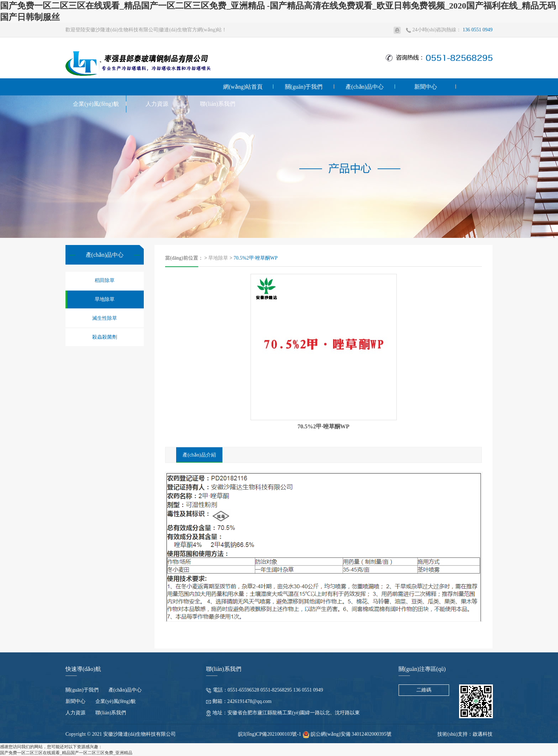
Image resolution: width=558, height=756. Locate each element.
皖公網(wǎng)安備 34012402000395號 (347, 734)
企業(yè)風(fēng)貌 (96, 104)
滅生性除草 (105, 318)
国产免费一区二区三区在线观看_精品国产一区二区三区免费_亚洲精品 (66, 753)
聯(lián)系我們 (218, 104)
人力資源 (157, 104)
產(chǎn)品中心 (365, 87)
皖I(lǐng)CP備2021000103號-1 (270, 734)
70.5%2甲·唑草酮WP (256, 258)
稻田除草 (105, 280)
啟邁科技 (483, 734)
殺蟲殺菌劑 (105, 337)
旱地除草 (105, 299)
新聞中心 (426, 87)
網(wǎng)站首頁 (243, 87)
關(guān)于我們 (304, 87)
